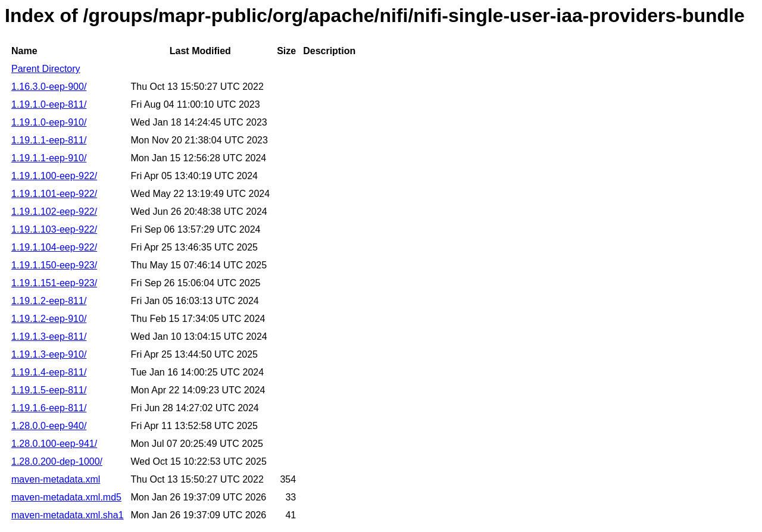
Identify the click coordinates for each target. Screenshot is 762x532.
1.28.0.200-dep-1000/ (57, 461)
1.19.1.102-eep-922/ (54, 212)
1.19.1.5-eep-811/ (49, 390)
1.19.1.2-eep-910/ (49, 319)
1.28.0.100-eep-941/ (54, 444)
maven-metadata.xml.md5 (66, 497)
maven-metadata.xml (56, 479)
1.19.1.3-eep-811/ (49, 337)
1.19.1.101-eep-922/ (54, 194)
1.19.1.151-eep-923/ (54, 283)
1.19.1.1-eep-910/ (49, 158)
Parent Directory (46, 69)
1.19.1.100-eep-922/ (54, 176)
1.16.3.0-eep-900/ (49, 87)
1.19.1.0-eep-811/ (49, 104)
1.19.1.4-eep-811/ (49, 372)
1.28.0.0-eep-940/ (49, 426)
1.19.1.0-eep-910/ (49, 122)
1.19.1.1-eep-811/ (49, 140)
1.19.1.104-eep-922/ (54, 247)
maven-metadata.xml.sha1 (68, 515)
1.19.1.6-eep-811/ (49, 408)
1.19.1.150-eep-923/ (54, 265)
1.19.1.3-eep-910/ (49, 354)
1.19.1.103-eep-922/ (54, 229)
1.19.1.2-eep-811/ (49, 301)
